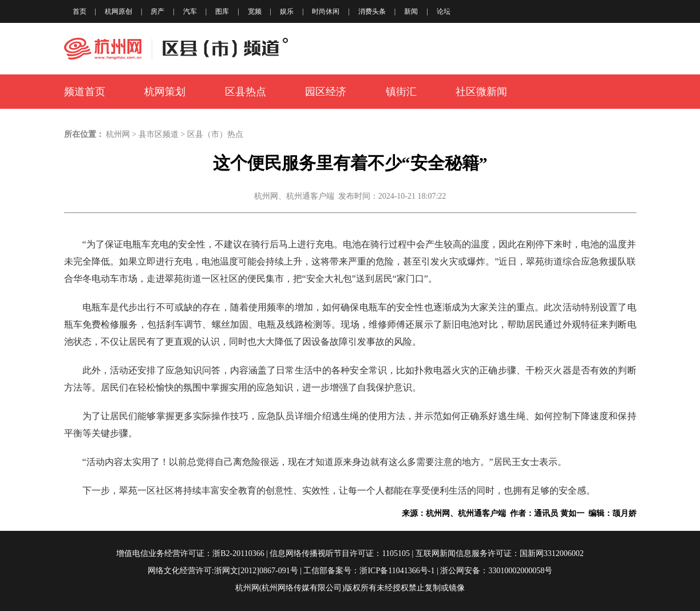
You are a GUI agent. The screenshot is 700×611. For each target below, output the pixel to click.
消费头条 (372, 11)
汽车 (190, 11)
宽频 (255, 11)
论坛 (444, 11)
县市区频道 (159, 134)
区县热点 (246, 92)
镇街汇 (401, 92)
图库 (222, 11)
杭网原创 (118, 11)
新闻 (411, 11)
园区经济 (326, 92)
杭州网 (118, 134)
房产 (157, 11)
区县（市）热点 (215, 134)
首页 (80, 11)
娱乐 (287, 11)
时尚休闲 (326, 11)
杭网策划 (165, 92)
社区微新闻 (481, 92)
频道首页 (85, 92)
